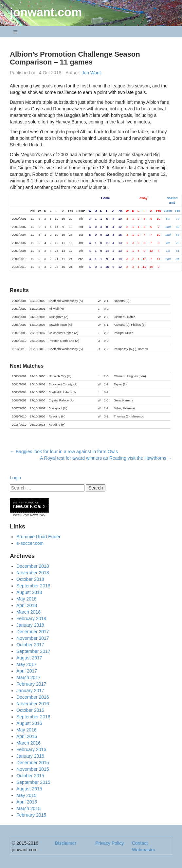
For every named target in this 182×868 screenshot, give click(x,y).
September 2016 (33, 717)
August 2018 (29, 592)
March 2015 (28, 808)
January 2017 (30, 691)
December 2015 (33, 763)
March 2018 (28, 612)
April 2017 (27, 671)
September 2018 (33, 586)
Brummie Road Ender (38, 537)
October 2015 (30, 776)
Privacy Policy (109, 843)
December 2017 (33, 632)
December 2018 (33, 566)
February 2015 (31, 815)
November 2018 (33, 573)
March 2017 (28, 677)
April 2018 (27, 605)
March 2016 (28, 743)
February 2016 (31, 749)
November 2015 (33, 769)
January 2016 (30, 756)
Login (15, 478)
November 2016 (33, 704)
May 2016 (26, 730)
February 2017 (31, 684)
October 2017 (30, 645)
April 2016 (27, 736)
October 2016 (30, 710)
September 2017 (33, 651)
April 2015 (27, 802)
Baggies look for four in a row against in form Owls (64, 452)
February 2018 (31, 619)
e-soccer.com (30, 543)
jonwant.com (46, 12)
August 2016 (29, 723)
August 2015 (29, 789)
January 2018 (30, 625)
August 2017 (29, 658)
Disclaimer (66, 843)
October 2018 (30, 579)
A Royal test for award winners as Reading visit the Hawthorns (106, 458)
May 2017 (26, 664)
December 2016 (33, 697)
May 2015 (26, 795)
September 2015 (33, 782)
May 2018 (26, 599)
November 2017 (33, 638)
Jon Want (91, 73)
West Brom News (26, 515)
